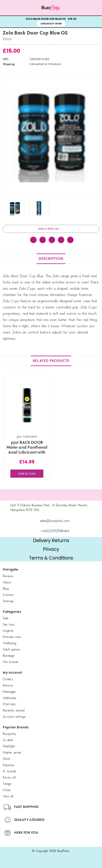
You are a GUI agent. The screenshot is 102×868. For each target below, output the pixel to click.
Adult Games (11, 650)
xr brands (10, 772)
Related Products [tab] (51, 361)
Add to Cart (27, 474)
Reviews (8, 576)
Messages (9, 692)
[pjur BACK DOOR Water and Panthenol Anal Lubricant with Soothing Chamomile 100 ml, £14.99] (27, 405)
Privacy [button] (51, 549)
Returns (8, 686)
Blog (6, 589)
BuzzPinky (10, 734)
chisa (7, 790)
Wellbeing (10, 643)
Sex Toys (8, 625)
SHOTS (7, 759)
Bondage (9, 656)
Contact (8, 595)
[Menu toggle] (13, 8)
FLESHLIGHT (9, 747)
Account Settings (14, 717)
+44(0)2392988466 (55, 531)
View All (8, 797)
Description (51, 259)
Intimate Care (12, 637)
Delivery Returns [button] (51, 540)
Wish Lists (9, 704)
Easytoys (8, 765)
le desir (8, 740)
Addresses (10, 698)
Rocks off (9, 778)
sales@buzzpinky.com (55, 521)
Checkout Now (51, 24)
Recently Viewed (14, 711)
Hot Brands (10, 662)
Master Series (12, 753)
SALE (6, 618)
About (7, 583)
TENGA (7, 784)
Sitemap (8, 601)
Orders (8, 679)
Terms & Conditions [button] (51, 558)
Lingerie (8, 631)
